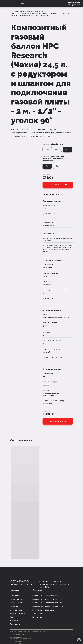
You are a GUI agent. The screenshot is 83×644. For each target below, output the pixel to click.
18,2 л (57, 149)
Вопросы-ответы (18, 613)
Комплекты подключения (43, 610)
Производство (16, 599)
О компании (15, 596)
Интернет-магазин (18, 11)
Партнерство (16, 624)
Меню (24, 4)
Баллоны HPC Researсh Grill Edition (48, 603)
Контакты (14, 621)
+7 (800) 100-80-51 (75, 2)
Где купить (37, 617)
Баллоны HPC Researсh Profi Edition (48, 599)
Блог (12, 617)
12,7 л (47, 149)
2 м (47, 166)
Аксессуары (38, 613)
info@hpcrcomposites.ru (75, 5)
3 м (57, 166)
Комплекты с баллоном (35, 11)
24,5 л (67, 149)
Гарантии (14, 606)
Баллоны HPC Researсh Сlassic (46, 596)
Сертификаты (16, 610)
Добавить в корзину (58, 185)
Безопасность (16, 603)
